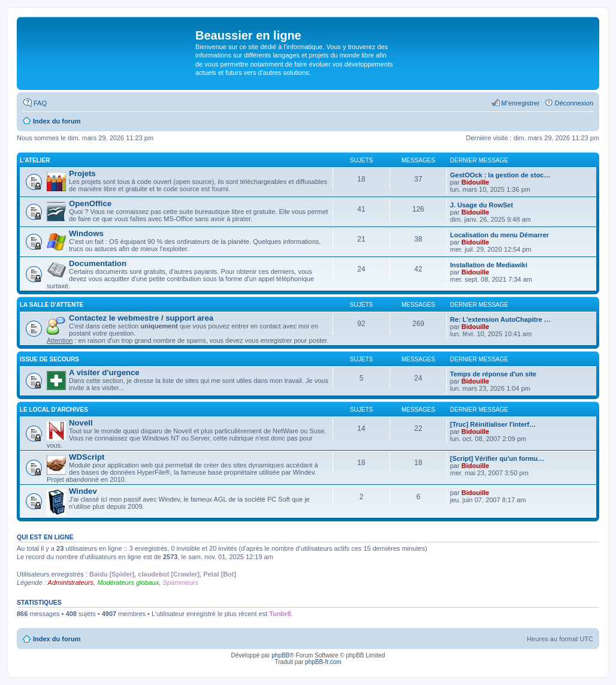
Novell (81, 423)
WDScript (87, 457)
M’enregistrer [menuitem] (521, 103)
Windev (83, 491)
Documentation (98, 263)
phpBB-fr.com (323, 662)
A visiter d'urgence (104, 372)
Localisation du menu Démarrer (499, 235)
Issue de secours (49, 359)
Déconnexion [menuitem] (574, 103)
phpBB (280, 655)
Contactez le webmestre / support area (141, 318)
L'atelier (35, 160)
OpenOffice (90, 203)
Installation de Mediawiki (489, 265)
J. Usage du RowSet (481, 205)
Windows (86, 233)
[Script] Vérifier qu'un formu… (497, 458)
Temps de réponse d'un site (493, 374)
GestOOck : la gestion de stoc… (500, 175)
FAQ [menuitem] (40, 103)
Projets (82, 173)
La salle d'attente (52, 305)
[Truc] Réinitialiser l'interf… (493, 424)
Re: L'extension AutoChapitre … (500, 319)
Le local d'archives (54, 410)
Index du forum (57, 639)
